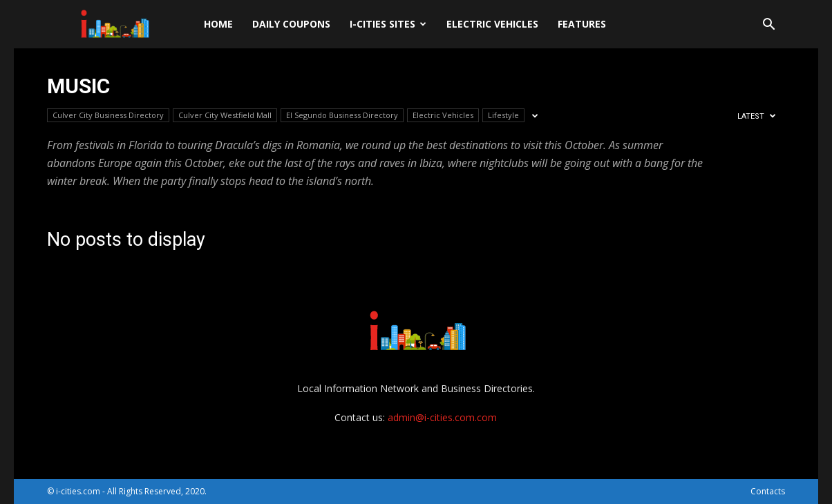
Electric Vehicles (492, 24)
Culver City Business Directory (108, 115)
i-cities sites (388, 24)
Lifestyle (503, 115)
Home (218, 24)
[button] (768, 26)
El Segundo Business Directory (342, 115)
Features (582, 24)
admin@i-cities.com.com (442, 417)
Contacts (768, 491)
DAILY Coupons (291, 24)
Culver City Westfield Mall (225, 115)
